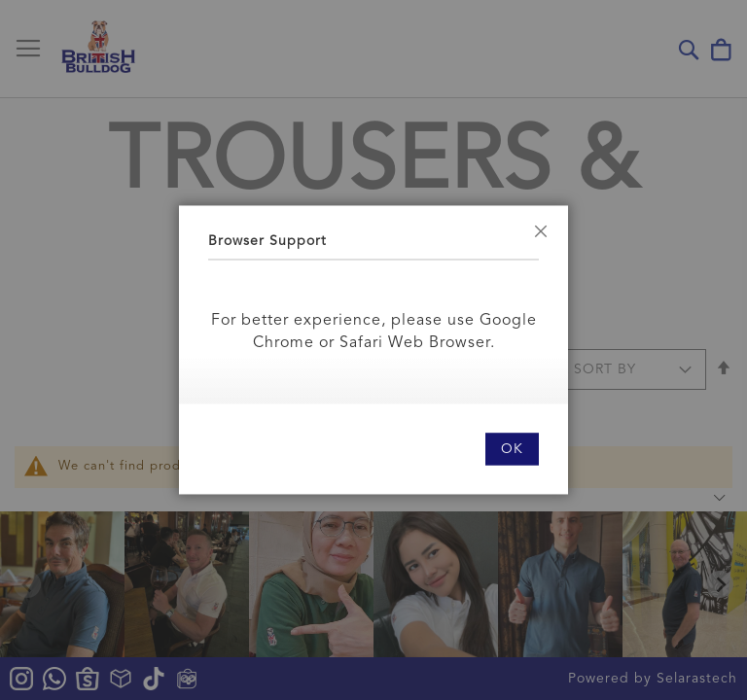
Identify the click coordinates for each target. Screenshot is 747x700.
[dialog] (373, 350)
